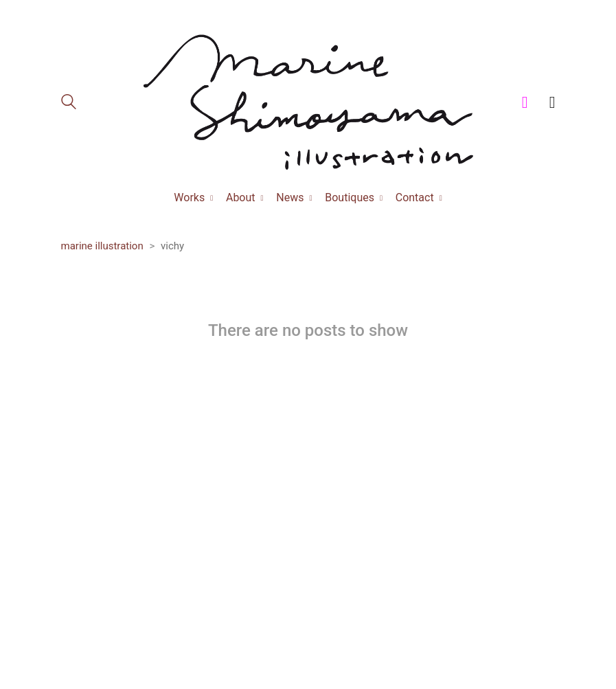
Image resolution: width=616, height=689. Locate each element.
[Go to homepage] (308, 102)
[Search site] (69, 104)
